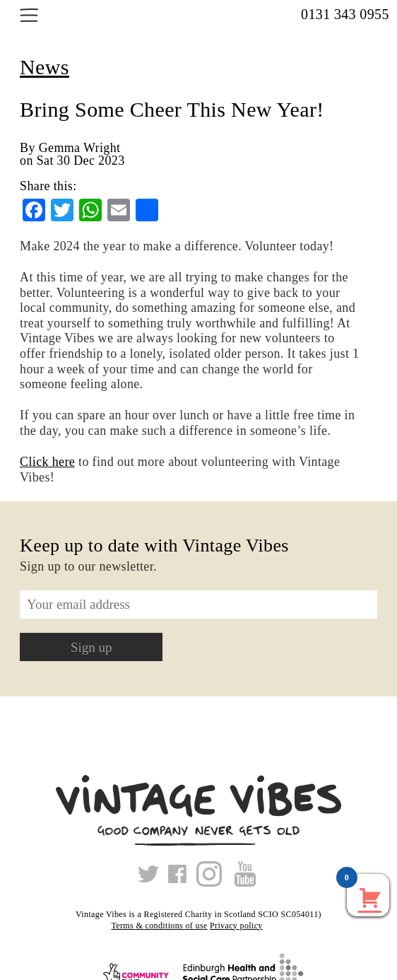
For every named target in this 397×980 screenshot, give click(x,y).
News (45, 67)
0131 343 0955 (345, 14)
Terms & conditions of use (159, 926)
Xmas (275, 926)
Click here (47, 462)
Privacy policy (236, 926)
